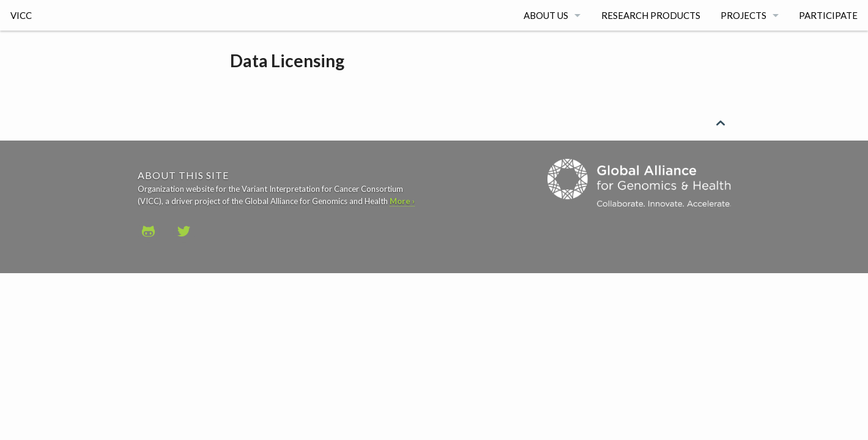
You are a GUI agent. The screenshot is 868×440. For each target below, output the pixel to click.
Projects (744, 15)
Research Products (651, 15)
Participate (828, 15)
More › (402, 201)
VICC (21, 15)
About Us (546, 15)
